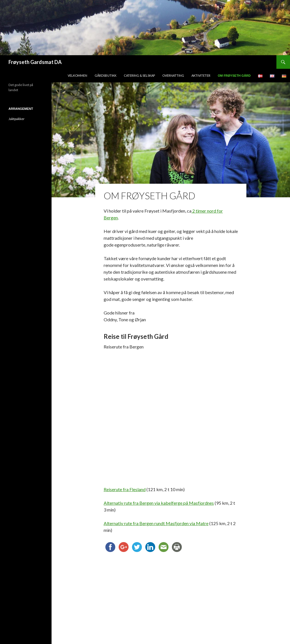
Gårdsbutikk (105, 75)
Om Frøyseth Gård (234, 76)
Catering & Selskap (139, 75)
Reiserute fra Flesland (125, 489)
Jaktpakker (17, 119)
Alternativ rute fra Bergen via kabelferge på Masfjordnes (159, 503)
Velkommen (77, 75)
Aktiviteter (201, 75)
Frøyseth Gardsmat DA (35, 62)
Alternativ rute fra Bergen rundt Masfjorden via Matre (156, 523)
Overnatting (173, 75)
